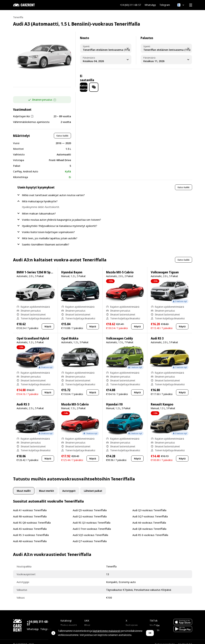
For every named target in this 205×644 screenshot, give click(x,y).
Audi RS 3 (157, 334)
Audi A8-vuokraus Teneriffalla (30, 536)
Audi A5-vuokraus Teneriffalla (30, 524)
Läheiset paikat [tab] (93, 486)
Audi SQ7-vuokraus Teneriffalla (150, 512)
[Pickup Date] (106, 60)
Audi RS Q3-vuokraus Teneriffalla (92, 518)
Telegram (165, 5)
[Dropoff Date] (166, 60)
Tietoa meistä (69, 621)
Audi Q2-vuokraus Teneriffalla (90, 512)
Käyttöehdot (185, 639)
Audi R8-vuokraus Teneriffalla (30, 512)
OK (150, 633)
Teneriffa (18, 17)
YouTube (155, 621)
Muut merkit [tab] (47, 486)
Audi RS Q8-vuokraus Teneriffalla (32, 518)
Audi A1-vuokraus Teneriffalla (30, 506)
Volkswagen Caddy (119, 334)
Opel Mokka (70, 334)
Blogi (87, 621)
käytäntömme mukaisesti (106, 631)
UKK (87, 616)
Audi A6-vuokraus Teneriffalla (149, 518)
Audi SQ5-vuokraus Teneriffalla (90, 530)
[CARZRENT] (31, 5)
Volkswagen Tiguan (165, 268)
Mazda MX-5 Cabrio (120, 268)
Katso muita (161, 78)
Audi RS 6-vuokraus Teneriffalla (150, 530)
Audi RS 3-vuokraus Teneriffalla (31, 530)
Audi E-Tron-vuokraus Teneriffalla (92, 524)
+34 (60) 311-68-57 (130, 5)
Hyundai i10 (114, 400)
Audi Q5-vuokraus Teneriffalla (90, 506)
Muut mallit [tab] (24, 486)
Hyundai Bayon (72, 268)
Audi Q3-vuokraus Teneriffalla (149, 506)
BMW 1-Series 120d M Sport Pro (38, 268)
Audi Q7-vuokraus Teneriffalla (90, 536)
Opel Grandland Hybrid (33, 334)
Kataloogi (66, 616)
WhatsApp (150, 5)
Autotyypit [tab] (69, 486)
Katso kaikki (62, 131)
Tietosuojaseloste (165, 639)
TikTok (154, 616)
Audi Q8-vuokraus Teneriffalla (149, 524)
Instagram (132, 621)
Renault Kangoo (162, 400)
